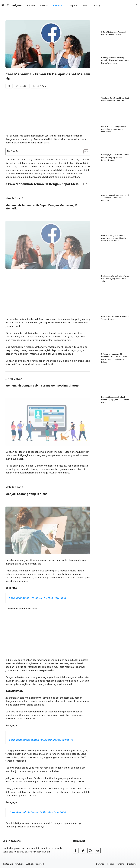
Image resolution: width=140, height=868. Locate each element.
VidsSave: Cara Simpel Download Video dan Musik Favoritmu (115, 82)
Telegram (72, 5)
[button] (136, 5)
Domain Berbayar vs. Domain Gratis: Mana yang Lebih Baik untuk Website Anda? (114, 190)
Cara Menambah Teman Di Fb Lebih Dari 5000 (37, 598)
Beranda (31, 5)
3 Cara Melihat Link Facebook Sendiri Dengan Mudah (114, 33)
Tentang (97, 5)
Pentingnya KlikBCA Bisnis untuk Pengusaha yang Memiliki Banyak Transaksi (115, 140)
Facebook (58, 5)
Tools (85, 5)
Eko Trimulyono (12, 5)
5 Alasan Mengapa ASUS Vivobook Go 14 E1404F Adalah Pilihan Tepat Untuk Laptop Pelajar (114, 265)
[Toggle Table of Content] (84, 152)
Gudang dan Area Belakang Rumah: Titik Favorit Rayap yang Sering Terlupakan (115, 60)
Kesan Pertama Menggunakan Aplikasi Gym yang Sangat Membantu (114, 112)
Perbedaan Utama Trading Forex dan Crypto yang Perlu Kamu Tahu (115, 213)
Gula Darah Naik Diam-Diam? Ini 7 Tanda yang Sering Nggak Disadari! (115, 163)
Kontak (110, 864)
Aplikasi (44, 5)
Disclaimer (132, 864)
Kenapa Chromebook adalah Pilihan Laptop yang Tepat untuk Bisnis (115, 289)
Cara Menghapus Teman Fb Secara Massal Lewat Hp (41, 740)
